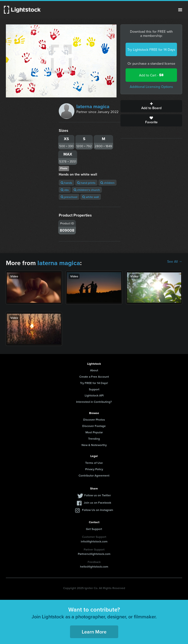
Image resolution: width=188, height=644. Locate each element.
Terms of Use (94, 463)
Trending (94, 439)
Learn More (94, 632)
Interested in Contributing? (94, 402)
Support (94, 389)
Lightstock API (94, 395)
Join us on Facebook (97, 503)
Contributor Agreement (94, 475)
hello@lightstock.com (94, 566)
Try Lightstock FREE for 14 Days (151, 50)
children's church (87, 190)
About (94, 370)
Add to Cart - (151, 75)
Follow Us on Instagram (98, 510)
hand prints (86, 183)
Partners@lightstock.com (94, 554)
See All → (175, 261)
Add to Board (151, 106)
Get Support (94, 529)
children (107, 183)
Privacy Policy (94, 469)
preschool (69, 197)
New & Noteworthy (94, 445)
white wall (91, 197)
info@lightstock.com (94, 541)
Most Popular (94, 432)
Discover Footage (94, 426)
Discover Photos (94, 420)
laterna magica (93, 106)
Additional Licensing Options (151, 87)
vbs (65, 190)
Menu (180, 10)
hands (66, 183)
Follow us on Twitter (98, 495)
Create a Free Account (94, 377)
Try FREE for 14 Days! (94, 383)
